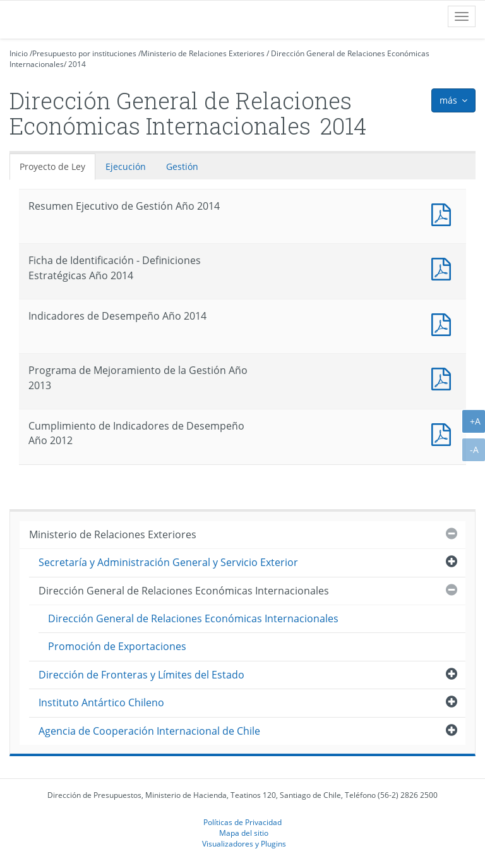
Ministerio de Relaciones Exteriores (203, 53)
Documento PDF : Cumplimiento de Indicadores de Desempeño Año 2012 (444, 433)
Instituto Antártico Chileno (101, 702)
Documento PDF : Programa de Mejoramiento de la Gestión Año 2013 (444, 377)
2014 (77, 64)
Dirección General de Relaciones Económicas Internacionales (184, 591)
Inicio (19, 53)
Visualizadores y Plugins (244, 843)
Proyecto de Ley (52, 166)
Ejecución (126, 166)
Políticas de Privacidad (242, 822)
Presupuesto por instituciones (84, 53)
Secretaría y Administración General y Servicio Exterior (168, 562)
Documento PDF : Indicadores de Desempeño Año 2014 (444, 323)
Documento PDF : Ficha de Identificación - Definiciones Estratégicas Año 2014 (444, 268)
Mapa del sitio (244, 833)
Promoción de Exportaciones (117, 646)
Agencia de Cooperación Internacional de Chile (149, 731)
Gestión (182, 166)
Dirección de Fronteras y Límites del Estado (141, 675)
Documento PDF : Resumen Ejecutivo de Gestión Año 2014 (444, 213)
